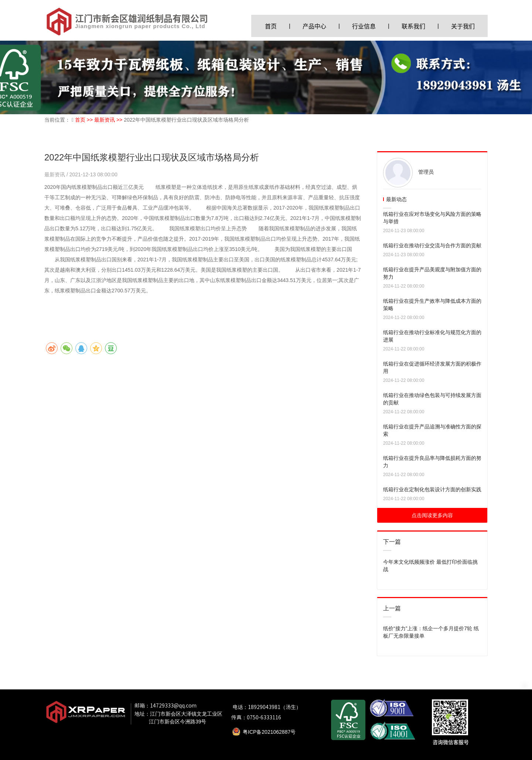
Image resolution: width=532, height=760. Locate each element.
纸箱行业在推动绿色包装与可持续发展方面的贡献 (432, 399)
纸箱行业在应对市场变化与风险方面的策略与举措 (432, 218)
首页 (271, 26)
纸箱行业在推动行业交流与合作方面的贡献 (432, 245)
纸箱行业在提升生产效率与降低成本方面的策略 (432, 305)
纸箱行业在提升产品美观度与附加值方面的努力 (432, 273)
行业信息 (364, 26)
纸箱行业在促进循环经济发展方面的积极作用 (432, 367)
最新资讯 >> (109, 120)
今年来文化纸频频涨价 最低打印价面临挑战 (430, 566)
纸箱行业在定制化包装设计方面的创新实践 (432, 489)
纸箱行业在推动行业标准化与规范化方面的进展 (432, 336)
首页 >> (85, 120)
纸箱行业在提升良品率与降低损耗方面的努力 (432, 462)
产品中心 (314, 26)
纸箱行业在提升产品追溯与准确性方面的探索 (432, 430)
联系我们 (413, 26)
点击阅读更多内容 (432, 515)
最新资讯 (55, 174)
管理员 (426, 172)
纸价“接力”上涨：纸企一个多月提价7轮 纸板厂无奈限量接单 (431, 632)
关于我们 (463, 26)
